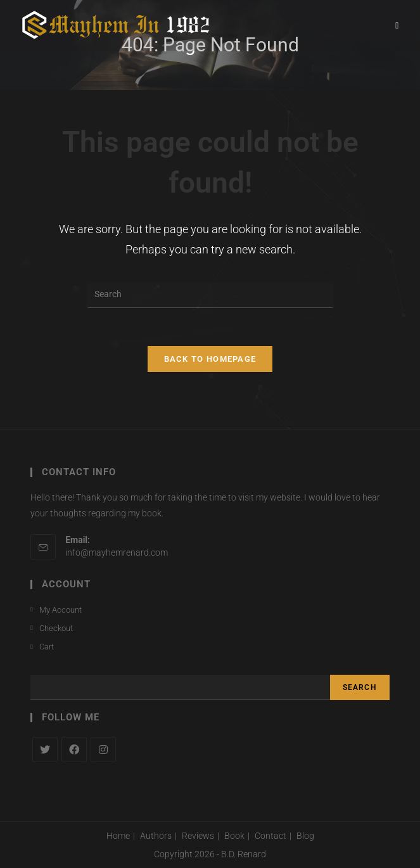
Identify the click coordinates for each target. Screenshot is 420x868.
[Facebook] (74, 750)
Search (360, 687)
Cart (47, 647)
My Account (60, 610)
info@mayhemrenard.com (117, 552)
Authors (156, 836)
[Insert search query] (210, 295)
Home (118, 836)
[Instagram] (103, 750)
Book (234, 836)
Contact (270, 836)
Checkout (56, 628)
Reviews (198, 836)
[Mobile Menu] (397, 25)
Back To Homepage (210, 359)
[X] (45, 750)
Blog (305, 836)
